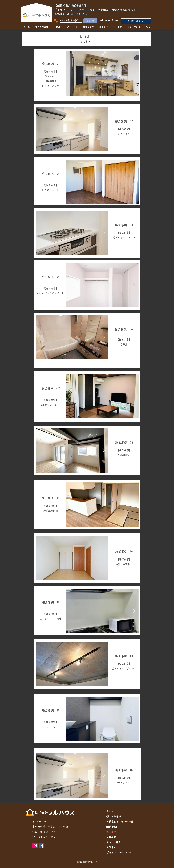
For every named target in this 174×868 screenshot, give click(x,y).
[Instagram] (35, 845)
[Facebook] (42, 845)
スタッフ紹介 (114, 842)
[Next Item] (134, 74)
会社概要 (111, 837)
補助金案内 (112, 827)
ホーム (110, 811)
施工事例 (111, 832)
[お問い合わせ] (136, 21)
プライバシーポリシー (119, 853)
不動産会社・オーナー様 (120, 822)
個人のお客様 (114, 817)
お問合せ (111, 847)
